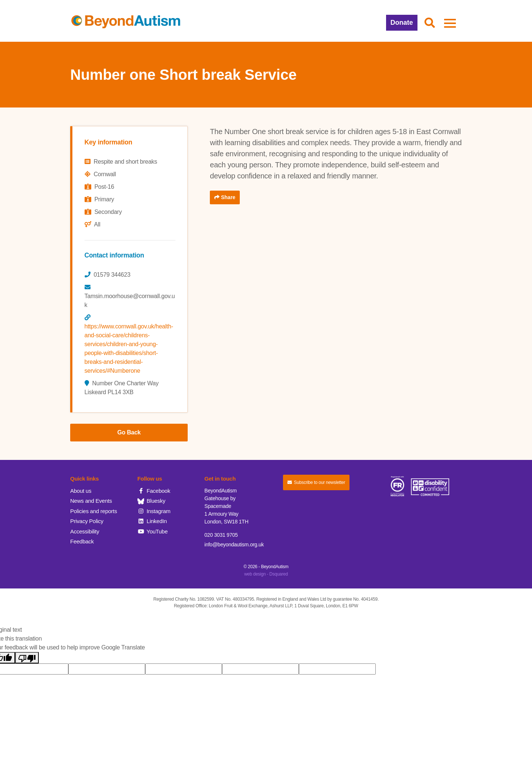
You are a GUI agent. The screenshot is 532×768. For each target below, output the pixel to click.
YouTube (153, 531)
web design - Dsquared (266, 574)
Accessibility (85, 531)
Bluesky (151, 501)
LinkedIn (152, 521)
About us (81, 491)
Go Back (129, 432)
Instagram (154, 511)
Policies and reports (94, 511)
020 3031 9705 (221, 535)
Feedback (82, 541)
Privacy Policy (87, 521)
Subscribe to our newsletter (316, 482)
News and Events (91, 501)
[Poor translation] (27, 658)
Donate (402, 23)
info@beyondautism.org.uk (234, 545)
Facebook (154, 491)
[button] (430, 23)
